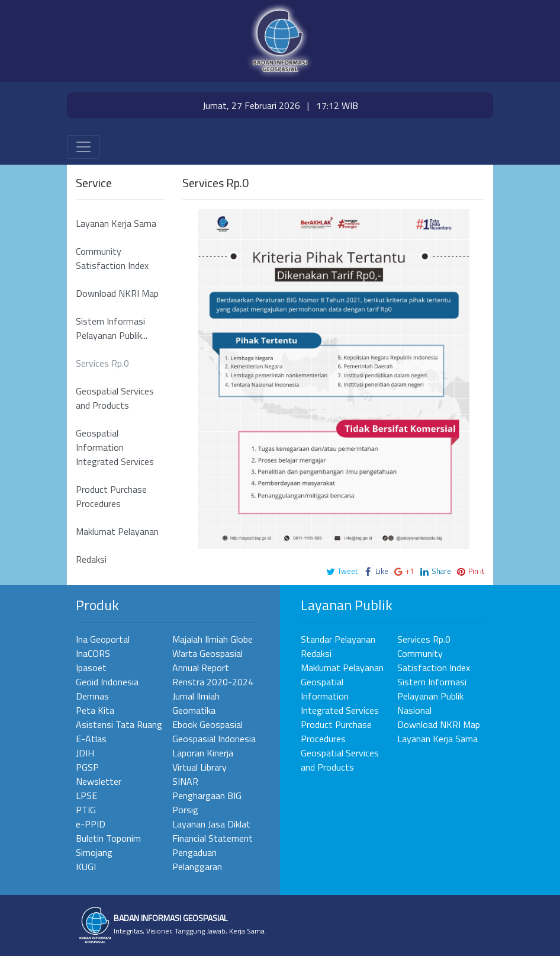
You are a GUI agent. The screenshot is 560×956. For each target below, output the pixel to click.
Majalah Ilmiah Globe (213, 639)
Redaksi (91, 559)
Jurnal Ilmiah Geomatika (196, 703)
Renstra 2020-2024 (213, 682)
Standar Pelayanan (338, 639)
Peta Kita (95, 710)
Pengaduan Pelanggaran (197, 859)
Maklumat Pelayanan (117, 531)
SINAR (185, 781)
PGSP (87, 767)
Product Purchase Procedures (111, 496)
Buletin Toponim (108, 838)
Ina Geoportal (103, 639)
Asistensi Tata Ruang (119, 724)
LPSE (86, 795)
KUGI (86, 867)
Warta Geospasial (207, 653)
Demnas (92, 696)
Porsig (185, 810)
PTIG (86, 810)
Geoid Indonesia (107, 682)
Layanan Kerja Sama (116, 223)
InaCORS (93, 653)
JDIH (85, 753)
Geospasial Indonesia (214, 739)
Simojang (94, 852)
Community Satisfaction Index (112, 258)
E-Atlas (91, 739)
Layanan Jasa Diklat (211, 824)
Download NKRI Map (117, 293)
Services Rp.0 (102, 363)
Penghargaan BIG (207, 795)
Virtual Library (199, 767)
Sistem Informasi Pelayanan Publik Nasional (432, 696)
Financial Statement (213, 838)
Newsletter (99, 781)
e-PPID (91, 824)
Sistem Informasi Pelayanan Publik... (112, 328)
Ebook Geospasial (207, 724)
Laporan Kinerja (203, 753)
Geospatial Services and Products (115, 398)
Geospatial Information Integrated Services (115, 447)
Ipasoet (91, 668)
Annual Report (201, 668)
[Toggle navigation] (83, 147)
